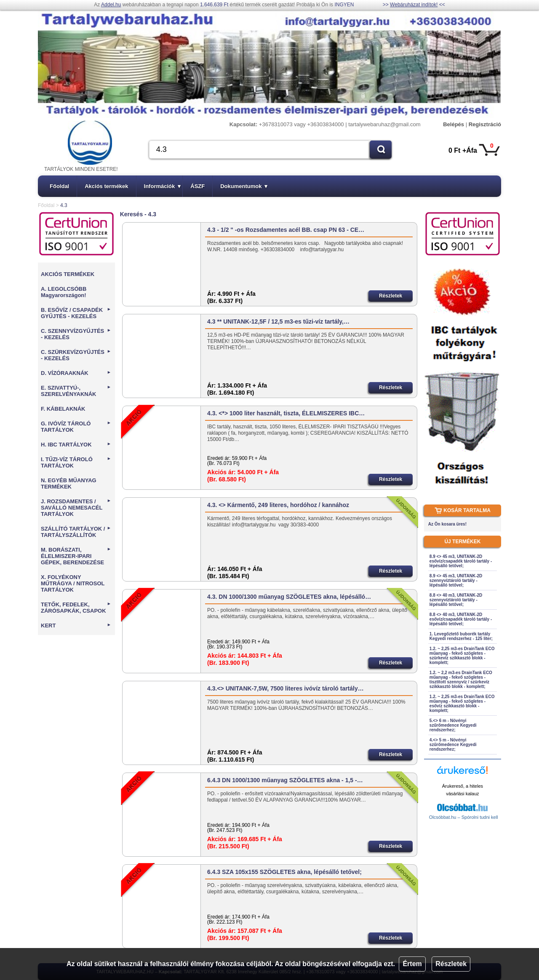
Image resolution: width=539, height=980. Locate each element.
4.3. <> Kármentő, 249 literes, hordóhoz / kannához (278, 505)
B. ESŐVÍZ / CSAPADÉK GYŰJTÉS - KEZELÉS (76, 313)
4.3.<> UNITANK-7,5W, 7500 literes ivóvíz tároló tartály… (286, 688)
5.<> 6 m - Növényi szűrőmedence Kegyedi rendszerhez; (453, 725)
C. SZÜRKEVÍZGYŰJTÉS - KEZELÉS (76, 355)
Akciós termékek (106, 186)
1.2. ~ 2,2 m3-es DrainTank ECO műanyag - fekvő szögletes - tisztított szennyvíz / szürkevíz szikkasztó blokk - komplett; (461, 680)
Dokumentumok (244, 186)
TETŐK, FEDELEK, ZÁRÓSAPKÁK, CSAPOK (76, 608)
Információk (163, 186)
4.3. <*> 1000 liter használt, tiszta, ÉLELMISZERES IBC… (286, 413)
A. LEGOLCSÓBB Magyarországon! (64, 292)
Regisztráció (485, 124)
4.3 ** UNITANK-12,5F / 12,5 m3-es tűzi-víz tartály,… (278, 321)
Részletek (451, 964)
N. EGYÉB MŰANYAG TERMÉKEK (69, 483)
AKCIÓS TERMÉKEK (68, 274)
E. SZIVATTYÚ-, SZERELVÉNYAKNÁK (76, 391)
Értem (412, 964)
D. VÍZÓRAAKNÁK (76, 373)
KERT (76, 625)
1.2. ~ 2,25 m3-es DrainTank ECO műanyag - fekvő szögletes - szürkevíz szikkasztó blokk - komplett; (462, 656)
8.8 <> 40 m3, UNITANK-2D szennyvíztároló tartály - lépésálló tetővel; (456, 600)
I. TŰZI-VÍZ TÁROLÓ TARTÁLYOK (76, 462)
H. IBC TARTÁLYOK (76, 445)
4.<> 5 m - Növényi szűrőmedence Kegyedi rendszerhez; (453, 745)
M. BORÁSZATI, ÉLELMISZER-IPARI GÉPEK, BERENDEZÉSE (76, 556)
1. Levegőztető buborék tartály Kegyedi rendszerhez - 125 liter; (461, 636)
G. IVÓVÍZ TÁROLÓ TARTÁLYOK (76, 427)
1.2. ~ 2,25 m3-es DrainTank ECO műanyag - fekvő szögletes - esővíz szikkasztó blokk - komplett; (462, 704)
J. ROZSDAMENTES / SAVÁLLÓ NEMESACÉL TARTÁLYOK (76, 508)
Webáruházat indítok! (414, 5)
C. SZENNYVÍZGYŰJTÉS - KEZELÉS (76, 334)
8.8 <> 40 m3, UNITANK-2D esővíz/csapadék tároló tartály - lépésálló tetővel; (461, 619)
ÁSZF (197, 186)
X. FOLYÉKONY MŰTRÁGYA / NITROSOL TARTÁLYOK (73, 583)
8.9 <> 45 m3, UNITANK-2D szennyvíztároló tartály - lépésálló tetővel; (456, 580)
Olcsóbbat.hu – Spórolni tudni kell (464, 817)
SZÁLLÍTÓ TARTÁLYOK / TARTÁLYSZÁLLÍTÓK (76, 532)
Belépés (454, 124)
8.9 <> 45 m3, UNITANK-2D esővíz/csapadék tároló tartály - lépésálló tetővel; (461, 561)
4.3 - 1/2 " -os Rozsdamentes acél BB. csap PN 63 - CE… (286, 230)
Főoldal (59, 186)
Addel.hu (111, 5)
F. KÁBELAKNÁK (63, 409)
